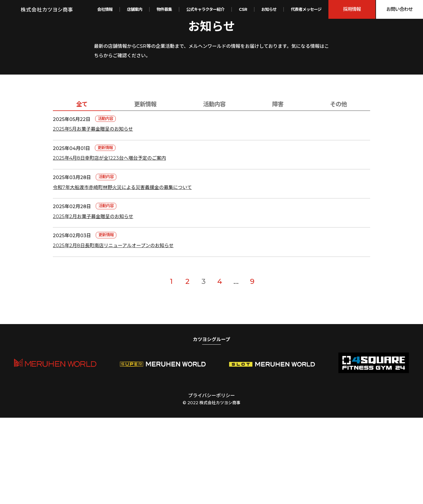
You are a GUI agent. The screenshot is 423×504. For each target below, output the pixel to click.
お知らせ (269, 9)
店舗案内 (135, 9)
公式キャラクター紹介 (205, 9)
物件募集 (164, 9)
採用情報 (352, 9)
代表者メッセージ (306, 9)
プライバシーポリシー (211, 482)
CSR (243, 9)
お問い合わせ (399, 9)
